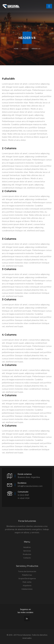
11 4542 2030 (24, 498)
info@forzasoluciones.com (30, 486)
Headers (25, 49)
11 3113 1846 (23, 495)
